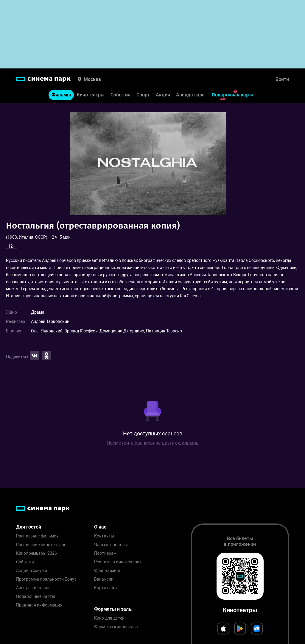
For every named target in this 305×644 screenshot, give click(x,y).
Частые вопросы (111, 545)
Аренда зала (190, 95)
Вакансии (104, 579)
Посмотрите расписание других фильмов (153, 443)
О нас (100, 527)
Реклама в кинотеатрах (118, 562)
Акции (163, 95)
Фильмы (61, 95)
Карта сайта (106, 588)
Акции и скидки (32, 571)
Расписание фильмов (38, 536)
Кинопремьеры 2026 (36, 553)
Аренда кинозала (33, 588)
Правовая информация (39, 605)
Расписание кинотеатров (41, 545)
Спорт (143, 95)
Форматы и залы (113, 609)
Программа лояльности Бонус (46, 579)
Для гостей (29, 527)
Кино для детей (109, 618)
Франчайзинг (108, 571)
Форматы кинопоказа (116, 627)
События (120, 95)
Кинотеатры (91, 95)
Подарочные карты (36, 597)
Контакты (104, 536)
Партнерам (105, 553)
